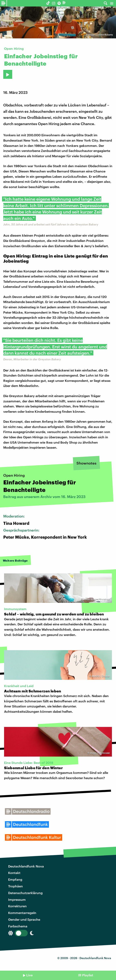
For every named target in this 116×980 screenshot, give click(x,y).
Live (29, 975)
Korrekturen (17, 906)
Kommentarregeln (22, 913)
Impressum (17, 899)
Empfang (15, 879)
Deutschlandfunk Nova (26, 866)
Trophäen (15, 886)
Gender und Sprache (24, 919)
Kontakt (14, 873)
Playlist (88, 975)
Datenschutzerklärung (25, 893)
